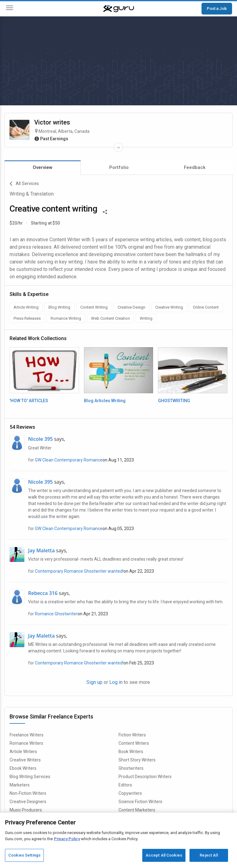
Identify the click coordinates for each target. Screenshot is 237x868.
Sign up (94, 682)
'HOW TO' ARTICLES (29, 401)
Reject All (209, 855)
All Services (24, 184)
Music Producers (26, 810)
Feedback (195, 167)
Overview (43, 167)
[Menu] (10, 9)
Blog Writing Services (30, 777)
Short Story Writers (137, 760)
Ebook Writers (23, 768)
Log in (116, 682)
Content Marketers (137, 810)
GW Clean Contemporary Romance (69, 460)
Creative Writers (25, 760)
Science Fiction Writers (140, 802)
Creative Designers (28, 802)
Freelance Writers (27, 735)
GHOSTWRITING (174, 401)
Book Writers (131, 752)
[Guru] (118, 9)
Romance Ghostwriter (56, 614)
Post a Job (217, 8)
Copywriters (130, 793)
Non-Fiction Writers (28, 793)
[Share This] (105, 211)
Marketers (20, 785)
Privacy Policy (67, 839)
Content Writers (134, 743)
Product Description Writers (145, 777)
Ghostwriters (131, 768)
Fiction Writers (132, 735)
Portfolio (119, 167)
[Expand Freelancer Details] (118, 147)
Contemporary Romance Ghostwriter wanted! (79, 571)
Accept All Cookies (164, 855)
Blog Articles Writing (105, 401)
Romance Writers (26, 743)
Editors (125, 785)
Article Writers (23, 752)
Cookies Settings (24, 855)
